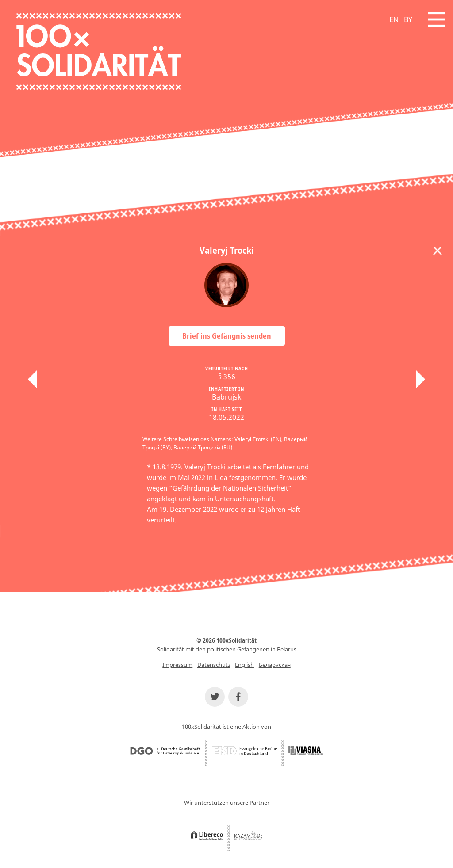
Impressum (177, 665)
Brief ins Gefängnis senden (227, 336)
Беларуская (275, 665)
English (244, 665)
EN (394, 19)
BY (408, 19)
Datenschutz (214, 665)
